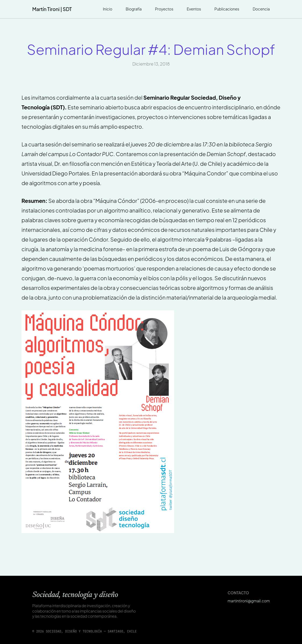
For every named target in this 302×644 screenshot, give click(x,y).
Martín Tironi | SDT (52, 9)
